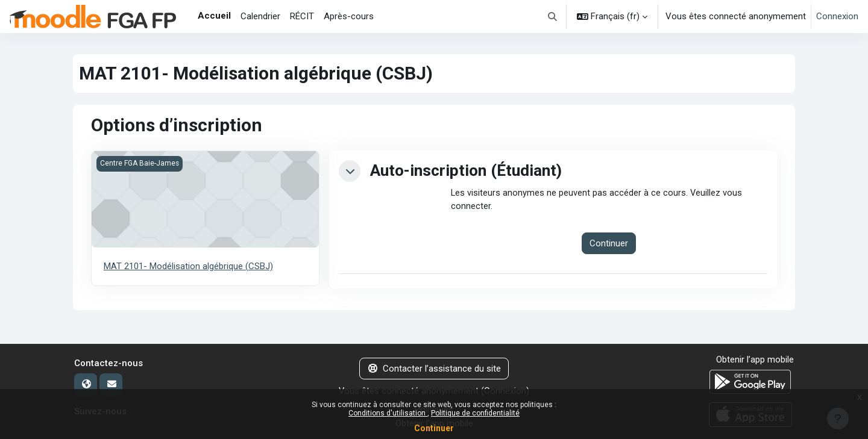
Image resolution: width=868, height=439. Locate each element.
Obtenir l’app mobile (755, 360)
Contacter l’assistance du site (434, 369)
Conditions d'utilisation (388, 413)
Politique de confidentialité (475, 413)
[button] (553, 17)
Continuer (434, 428)
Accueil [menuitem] (214, 16)
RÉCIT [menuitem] (302, 16)
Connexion (837, 16)
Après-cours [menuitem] (349, 16)
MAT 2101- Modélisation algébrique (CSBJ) (188, 266)
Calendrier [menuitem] (260, 16)
